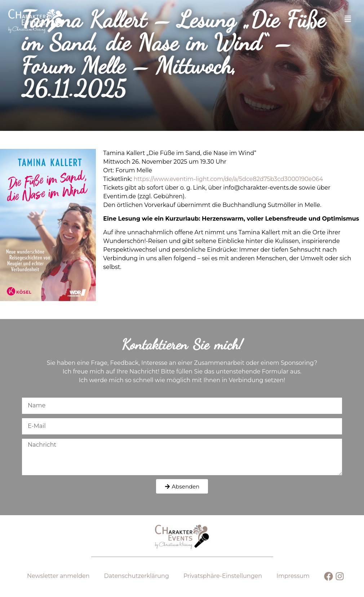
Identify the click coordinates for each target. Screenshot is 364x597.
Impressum (293, 576)
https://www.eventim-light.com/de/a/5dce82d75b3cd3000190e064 (228, 179)
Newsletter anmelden (58, 576)
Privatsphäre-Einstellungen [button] (223, 576)
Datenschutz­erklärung (137, 576)
